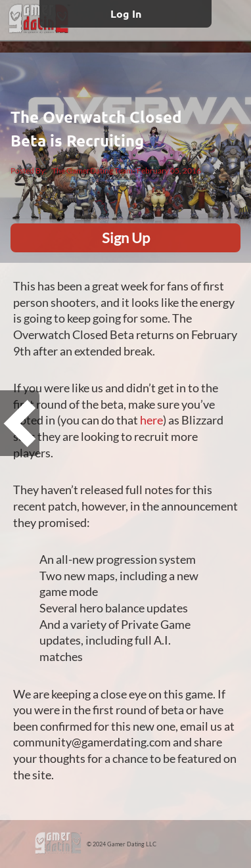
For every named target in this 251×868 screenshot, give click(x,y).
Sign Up (126, 238)
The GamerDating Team (92, 171)
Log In (126, 13)
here (151, 420)
